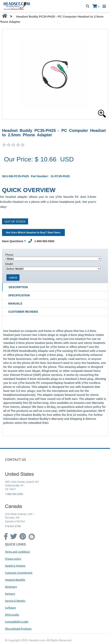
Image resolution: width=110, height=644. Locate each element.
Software (10, 608)
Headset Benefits (15, 580)
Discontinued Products (18, 629)
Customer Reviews (23, 312)
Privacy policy (13, 559)
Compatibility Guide (17, 622)
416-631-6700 (13, 526)
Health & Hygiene (15, 566)
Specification (19, 295)
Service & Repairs (15, 601)
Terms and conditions (17, 552)
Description (18, 287)
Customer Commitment (19, 573)
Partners (10, 594)
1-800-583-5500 (14, 494)
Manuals (15, 304)
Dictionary (11, 587)
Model (9, 264)
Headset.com (37, 640)
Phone (9, 255)
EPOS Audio (12, 615)
